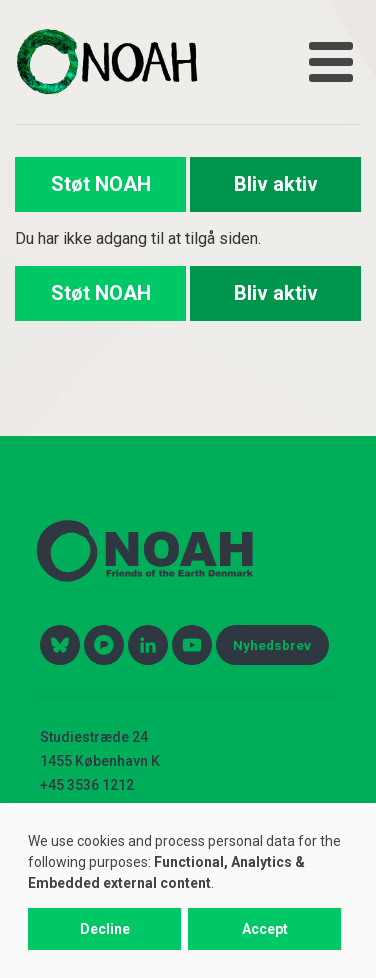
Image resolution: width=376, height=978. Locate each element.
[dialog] (188, 890)
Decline (105, 929)
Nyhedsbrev (272, 645)
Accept (265, 929)
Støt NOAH (101, 184)
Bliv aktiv (276, 184)
